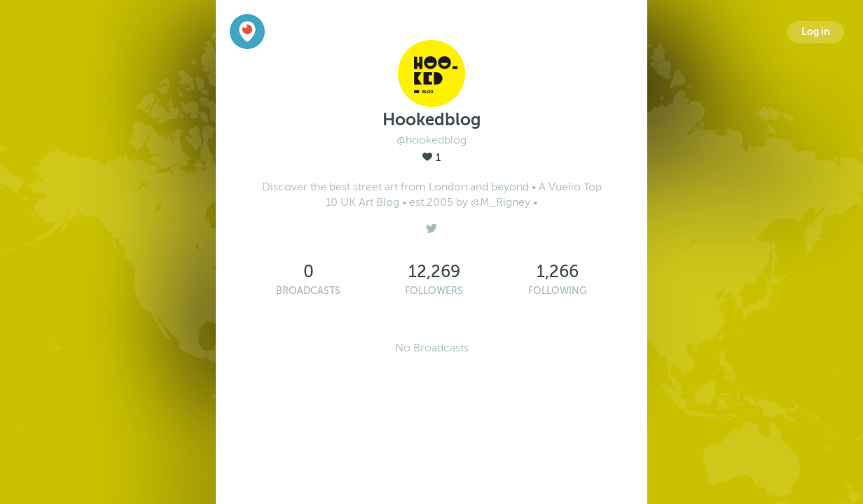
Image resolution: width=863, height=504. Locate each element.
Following (558, 291)
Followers (434, 291)
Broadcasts (308, 291)
